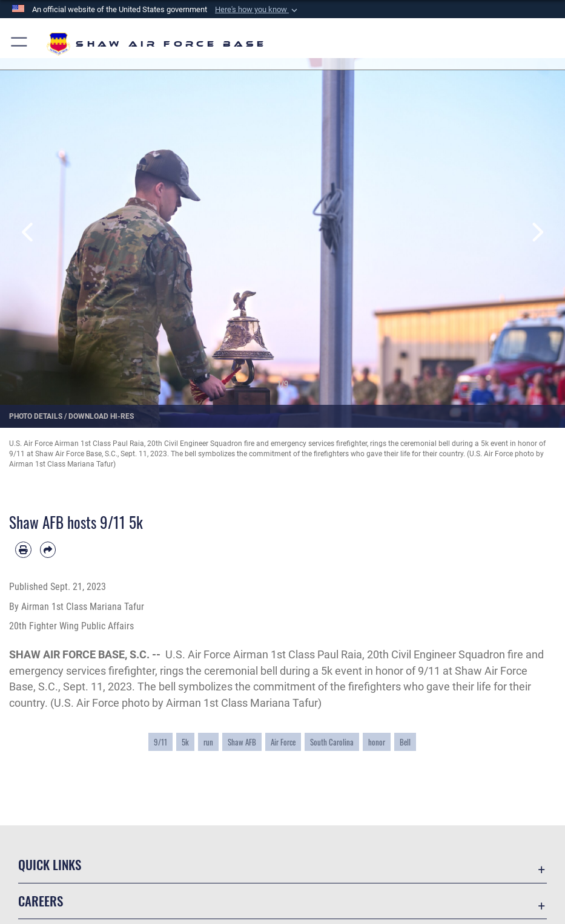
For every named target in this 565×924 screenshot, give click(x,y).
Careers (41, 901)
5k (185, 742)
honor (377, 742)
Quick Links (50, 864)
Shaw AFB (242, 742)
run (208, 742)
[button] (257, 10)
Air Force (283, 742)
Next (537, 232)
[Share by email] (48, 550)
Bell (405, 742)
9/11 (160, 742)
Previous (28, 232)
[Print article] (23, 550)
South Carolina (332, 742)
